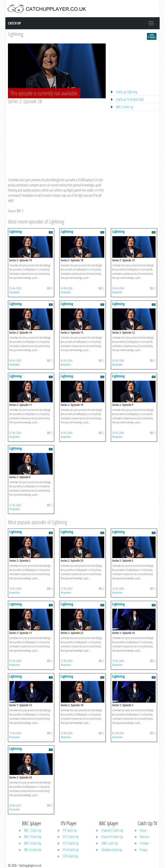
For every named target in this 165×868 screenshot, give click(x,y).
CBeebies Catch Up (112, 850)
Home (143, 830)
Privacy (144, 850)
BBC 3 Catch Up (33, 843)
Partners (144, 837)
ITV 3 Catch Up (71, 843)
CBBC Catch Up (110, 843)
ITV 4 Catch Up (71, 850)
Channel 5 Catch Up (112, 837)
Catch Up (14, 23)
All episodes (14, 292)
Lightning (16, 34)
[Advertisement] (57, 137)
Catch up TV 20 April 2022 (130, 99)
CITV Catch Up (70, 856)
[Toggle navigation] (151, 23)
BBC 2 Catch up (125, 107)
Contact (144, 843)
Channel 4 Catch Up (112, 830)
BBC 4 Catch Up (33, 850)
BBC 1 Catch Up (33, 830)
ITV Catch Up (70, 830)
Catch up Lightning (127, 92)
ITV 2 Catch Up (71, 837)
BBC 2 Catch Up (33, 837)
